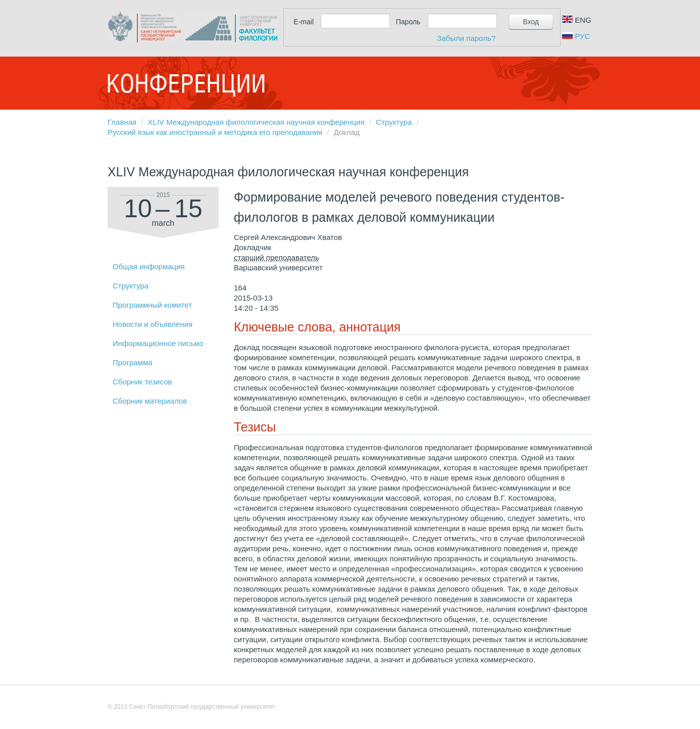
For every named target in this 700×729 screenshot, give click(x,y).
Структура (394, 122)
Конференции (186, 83)
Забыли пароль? (466, 38)
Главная (122, 122)
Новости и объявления (153, 324)
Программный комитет (152, 305)
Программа (133, 362)
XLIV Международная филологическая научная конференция (256, 122)
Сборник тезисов (142, 382)
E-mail (304, 22)
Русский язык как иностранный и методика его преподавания (215, 132)
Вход (531, 22)
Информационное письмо (158, 343)
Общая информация (149, 266)
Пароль (408, 22)
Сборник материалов (150, 401)
